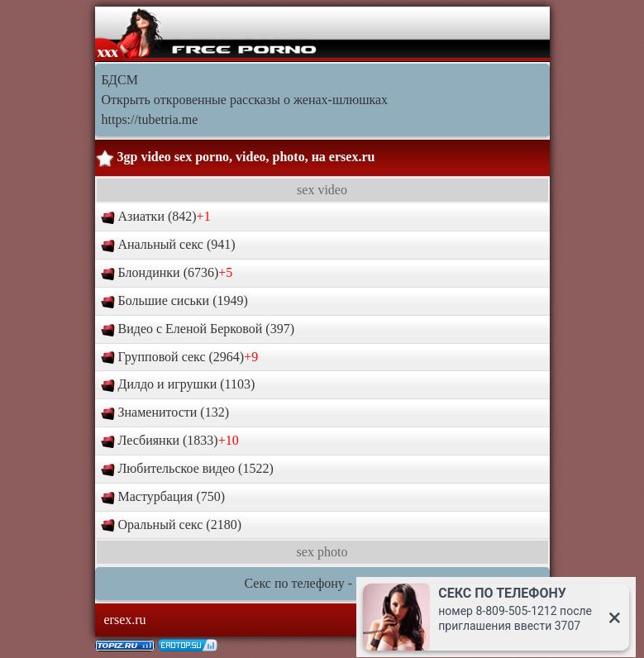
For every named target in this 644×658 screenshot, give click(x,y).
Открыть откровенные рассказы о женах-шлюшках (245, 100)
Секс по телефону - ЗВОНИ (322, 583)
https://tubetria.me (150, 119)
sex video (322, 190)
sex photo (322, 552)
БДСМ (120, 80)
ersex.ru (352, 157)
